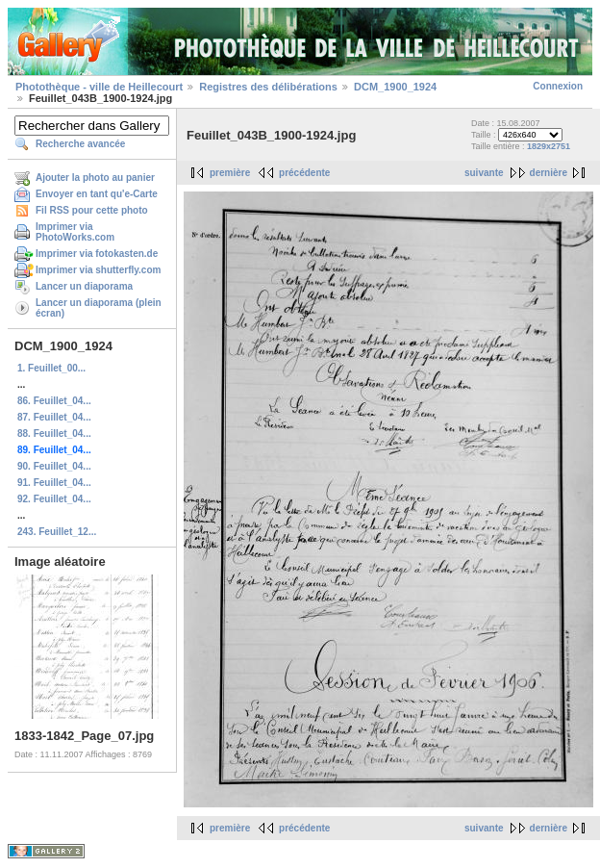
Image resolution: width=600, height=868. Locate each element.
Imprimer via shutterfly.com (98, 270)
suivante (484, 173)
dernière (549, 173)
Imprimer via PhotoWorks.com (75, 232)
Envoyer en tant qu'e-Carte (97, 194)
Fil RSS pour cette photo (92, 210)
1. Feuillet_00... (51, 368)
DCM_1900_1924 (395, 87)
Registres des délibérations (268, 87)
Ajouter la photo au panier (95, 178)
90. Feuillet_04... (54, 466)
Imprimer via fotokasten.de (97, 254)
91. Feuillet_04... (54, 483)
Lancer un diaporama (84, 286)
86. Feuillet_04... (54, 401)
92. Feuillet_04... (54, 499)
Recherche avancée (80, 144)
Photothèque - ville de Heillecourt (99, 87)
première (230, 173)
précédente (304, 173)
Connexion (558, 86)
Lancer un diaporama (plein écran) (99, 308)
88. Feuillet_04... (54, 434)
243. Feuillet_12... (57, 532)
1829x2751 (549, 146)
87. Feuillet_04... (54, 417)
